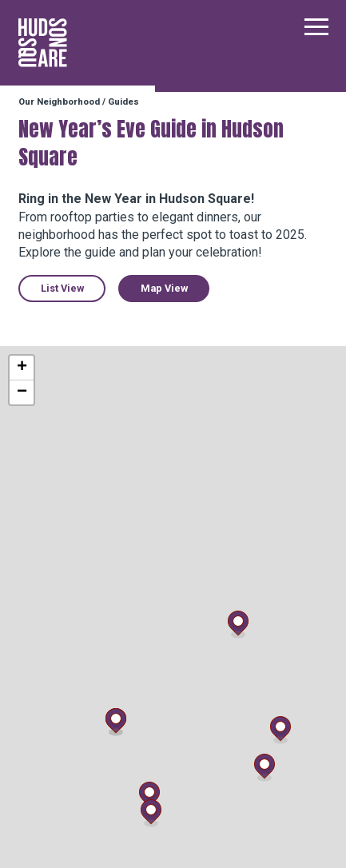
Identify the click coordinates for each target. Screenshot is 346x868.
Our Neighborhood (59, 102)
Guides (123, 102)
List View (62, 288)
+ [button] (22, 368)
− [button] (22, 392)
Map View (164, 288)
